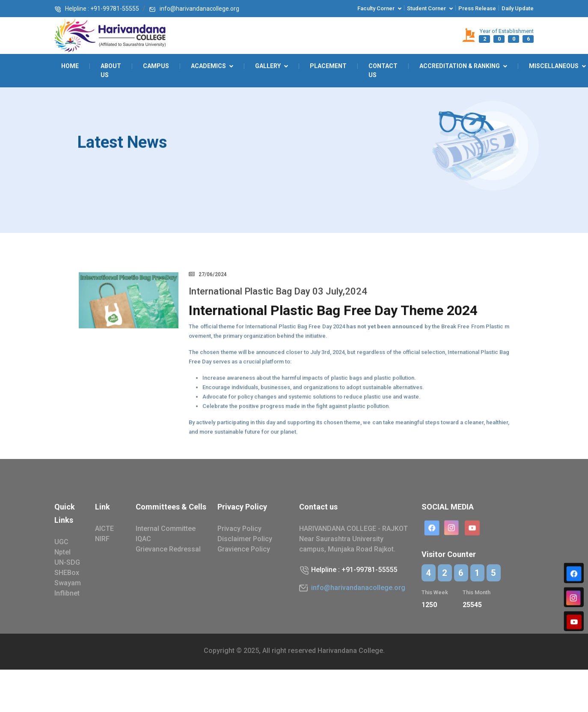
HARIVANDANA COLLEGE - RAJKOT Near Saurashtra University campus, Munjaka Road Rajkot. (353, 539)
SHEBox (67, 573)
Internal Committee (166, 529)
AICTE (104, 529)
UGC (61, 542)
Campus (156, 66)
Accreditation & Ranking (460, 66)
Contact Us (383, 70)
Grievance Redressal (168, 549)
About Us (111, 70)
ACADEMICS (208, 66)
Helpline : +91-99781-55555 (97, 9)
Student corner (426, 8)
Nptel (62, 552)
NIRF (102, 539)
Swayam (68, 583)
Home (70, 66)
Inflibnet (67, 593)
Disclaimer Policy (245, 539)
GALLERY (268, 66)
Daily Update (518, 8)
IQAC (143, 539)
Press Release (477, 8)
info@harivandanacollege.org (194, 9)
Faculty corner (376, 8)
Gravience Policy (244, 549)
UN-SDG (67, 562)
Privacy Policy (239, 529)
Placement (328, 66)
